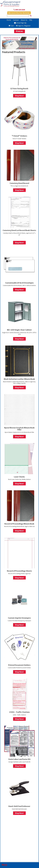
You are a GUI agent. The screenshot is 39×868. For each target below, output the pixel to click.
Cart (11, 26)
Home (9, 20)
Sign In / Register (23, 26)
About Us (24, 20)
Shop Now (19, 96)
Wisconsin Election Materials (19, 13)
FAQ (31, 20)
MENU (19, 31)
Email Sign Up (20, 23)
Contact (16, 20)
